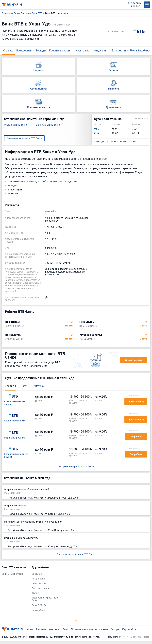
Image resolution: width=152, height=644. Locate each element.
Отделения (101, 50)
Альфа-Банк (38, 579)
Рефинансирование (15, 438)
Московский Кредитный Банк (45, 599)
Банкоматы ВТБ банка (50, 125)
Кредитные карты (60, 50)
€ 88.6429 (136, 6)
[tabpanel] (15, 571)
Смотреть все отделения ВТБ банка (76, 554)
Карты (25, 386)
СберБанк (37, 574)
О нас (30, 629)
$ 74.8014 (136, 3)
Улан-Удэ (99, 142)
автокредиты (68, 181)
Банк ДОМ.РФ (39, 605)
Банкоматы (119, 50)
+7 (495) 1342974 (54, 227)
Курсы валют (83, 50)
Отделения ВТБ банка (17, 125)
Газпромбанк (39, 584)
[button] (76, 205)
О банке (8, 50)
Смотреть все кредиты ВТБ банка (76, 467)
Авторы (115, 629)
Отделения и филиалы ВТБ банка (24, 138)
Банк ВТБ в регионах (13, 574)
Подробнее (136, 437)
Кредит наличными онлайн (15, 403)
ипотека (31, 181)
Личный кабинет (140, 50)
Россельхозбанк (41, 588)
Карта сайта (129, 629)
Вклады (41, 50)
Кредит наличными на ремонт (16, 456)
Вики (66, 629)
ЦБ (128, 3)
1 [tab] (76, 621)
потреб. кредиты (48, 181)
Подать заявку (136, 402)
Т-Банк (35, 593)
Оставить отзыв (133, 360)
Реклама (41, 629)
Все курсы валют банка (124, 142)
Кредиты (10, 386)
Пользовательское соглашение (90, 629)
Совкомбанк (39, 610)
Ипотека (39, 386)
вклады (12, 185)
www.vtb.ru (51, 211)
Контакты (54, 629)
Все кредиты (24, 50)
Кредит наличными (15, 421)
